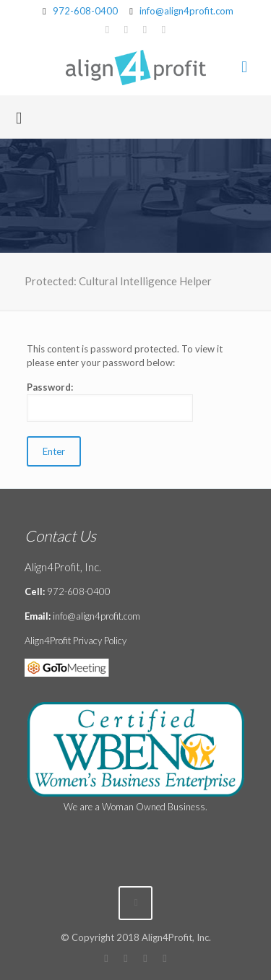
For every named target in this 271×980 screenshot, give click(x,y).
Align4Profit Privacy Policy (76, 641)
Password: (110, 402)
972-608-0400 (85, 11)
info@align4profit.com (186, 11)
